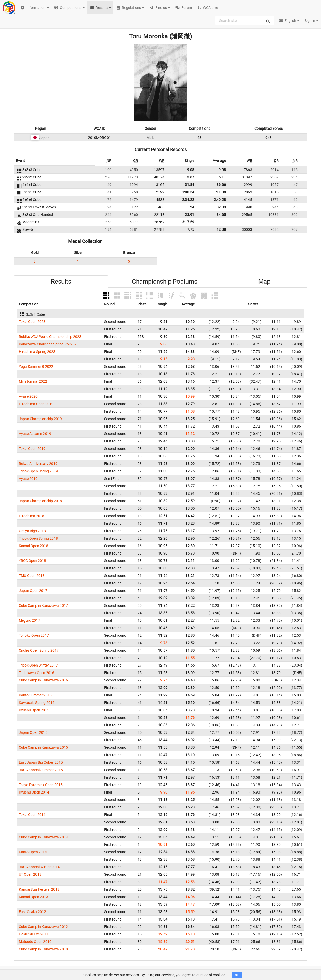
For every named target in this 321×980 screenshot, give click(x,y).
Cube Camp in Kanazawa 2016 (43, 680)
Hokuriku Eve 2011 (34, 934)
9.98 (222, 170)
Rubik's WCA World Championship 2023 (50, 337)
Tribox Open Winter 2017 (38, 665)
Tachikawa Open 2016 (37, 673)
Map (264, 282)
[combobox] (245, 21)
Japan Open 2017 (33, 591)
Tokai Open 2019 (32, 449)
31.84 (190, 185)
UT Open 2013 (30, 874)
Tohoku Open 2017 (34, 635)
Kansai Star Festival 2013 (39, 889)
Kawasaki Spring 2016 (37, 703)
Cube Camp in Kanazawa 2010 (43, 949)
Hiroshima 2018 (32, 516)
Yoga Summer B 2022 (36, 367)
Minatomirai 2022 (33, 381)
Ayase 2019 (28, 479)
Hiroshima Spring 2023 (37, 352)
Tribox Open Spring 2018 (38, 538)
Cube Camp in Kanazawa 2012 (43, 927)
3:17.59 (188, 222)
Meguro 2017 (29, 620)
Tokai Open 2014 (32, 815)
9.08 (191, 170)
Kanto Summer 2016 (35, 695)
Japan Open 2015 (33, 732)
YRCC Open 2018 (32, 561)
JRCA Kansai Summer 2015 (41, 770)
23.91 (190, 215)
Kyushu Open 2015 (34, 710)
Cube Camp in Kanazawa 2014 (43, 837)
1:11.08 (220, 192)
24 (192, 207)
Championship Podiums (165, 282)
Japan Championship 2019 (40, 419)
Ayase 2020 (28, 396)
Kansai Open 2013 (33, 897)
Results (61, 282)
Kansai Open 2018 (33, 546)
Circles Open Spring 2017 (39, 650)
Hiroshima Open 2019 (36, 404)
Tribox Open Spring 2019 (38, 471)
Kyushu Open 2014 (34, 792)
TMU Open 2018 (32, 576)
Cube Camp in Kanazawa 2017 (43, 606)
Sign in (311, 21)
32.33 (221, 207)
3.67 (191, 177)
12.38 (221, 229)
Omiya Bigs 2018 (32, 531)
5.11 (222, 177)
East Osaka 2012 (32, 912)
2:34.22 (188, 200)
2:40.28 (220, 200)
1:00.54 (188, 192)
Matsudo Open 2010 (35, 942)
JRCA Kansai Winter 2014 (39, 867)
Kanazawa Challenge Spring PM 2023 (49, 344)
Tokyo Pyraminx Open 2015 (41, 785)
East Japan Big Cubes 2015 (41, 762)
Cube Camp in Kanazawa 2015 (43, 747)
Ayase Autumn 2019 (35, 434)
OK (237, 975)
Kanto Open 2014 (33, 852)
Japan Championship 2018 (40, 501)
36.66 (221, 185)
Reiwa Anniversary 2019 (38, 464)
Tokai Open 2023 (32, 322)
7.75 (191, 229)
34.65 (221, 215)
